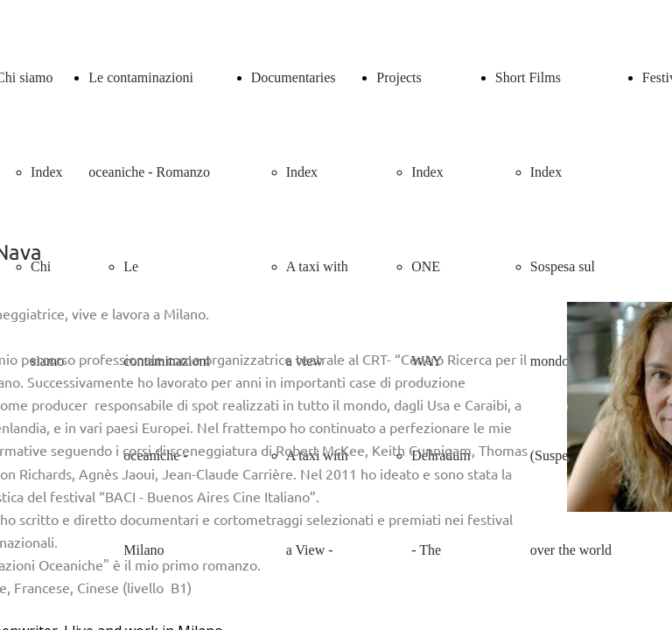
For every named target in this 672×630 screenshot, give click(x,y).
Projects (399, 77)
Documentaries (294, 77)
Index (46, 172)
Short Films (528, 77)
